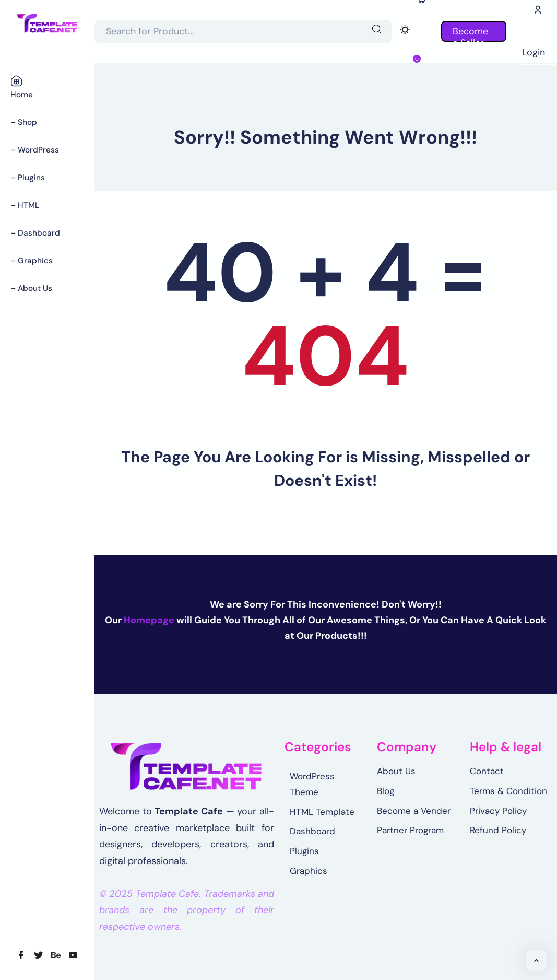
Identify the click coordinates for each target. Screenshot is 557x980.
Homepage (149, 620)
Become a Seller (474, 33)
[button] (536, 960)
